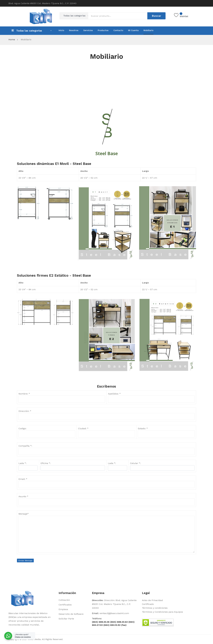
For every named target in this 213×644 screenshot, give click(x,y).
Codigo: (22, 428)
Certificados (65, 605)
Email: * (23, 479)
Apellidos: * (114, 394)
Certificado (148, 604)
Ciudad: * (83, 428)
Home (12, 39)
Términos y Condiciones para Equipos (162, 612)
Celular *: (135, 463)
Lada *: (112, 463)
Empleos (63, 609)
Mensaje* (24, 514)
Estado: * (143, 428)
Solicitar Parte (66, 619)
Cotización (64, 600)
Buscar (157, 16)
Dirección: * (25, 411)
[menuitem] (61, 30)
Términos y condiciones (155, 608)
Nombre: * (24, 394)
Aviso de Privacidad (152, 600)
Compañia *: (25, 446)
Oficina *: (46, 463)
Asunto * (23, 496)
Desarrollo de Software (71, 614)
